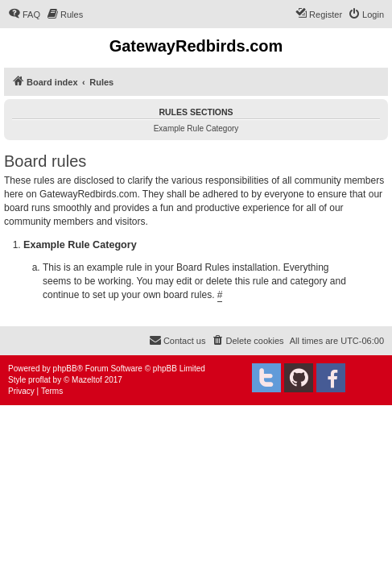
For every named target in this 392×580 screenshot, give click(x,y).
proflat (39, 380)
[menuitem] (24, 14)
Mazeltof (87, 380)
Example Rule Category (196, 128)
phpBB (65, 369)
